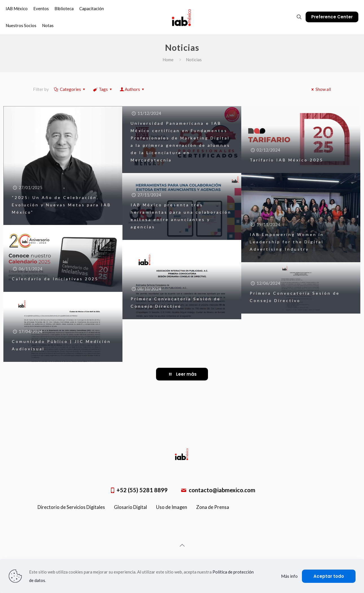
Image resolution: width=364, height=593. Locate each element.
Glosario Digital (131, 507)
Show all (320, 89)
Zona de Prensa (213, 507)
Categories (70, 89)
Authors (132, 89)
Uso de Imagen (172, 507)
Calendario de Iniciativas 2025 (55, 279)
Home (168, 60)
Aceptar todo (329, 576)
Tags (103, 89)
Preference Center (332, 17)
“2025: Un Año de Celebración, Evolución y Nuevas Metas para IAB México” (62, 205)
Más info (289, 576)
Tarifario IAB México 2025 (287, 160)
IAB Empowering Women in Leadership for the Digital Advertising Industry (287, 242)
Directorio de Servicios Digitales (71, 507)
